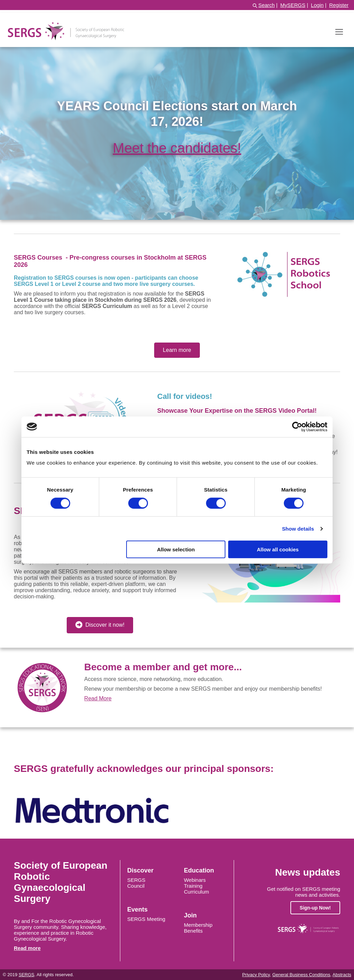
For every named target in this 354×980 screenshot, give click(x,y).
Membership (198, 925)
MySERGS (293, 5)
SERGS (136, 880)
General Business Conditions (301, 975)
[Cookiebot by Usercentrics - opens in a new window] (297, 427)
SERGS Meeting (146, 919)
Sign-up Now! (315, 908)
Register (339, 5)
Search (267, 5)
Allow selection (176, 549)
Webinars (195, 880)
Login (317, 5)
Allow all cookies (278, 549)
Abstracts (342, 975)
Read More (98, 698)
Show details (298, 528)
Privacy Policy (256, 975)
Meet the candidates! (177, 148)
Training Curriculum (197, 889)
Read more (27, 948)
